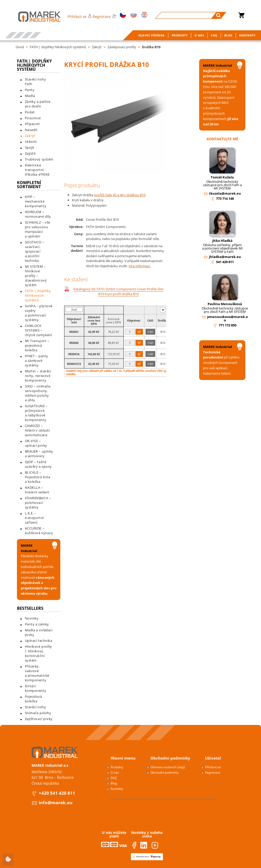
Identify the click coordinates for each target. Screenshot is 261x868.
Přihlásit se (79, 17)
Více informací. (140, 266)
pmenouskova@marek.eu (228, 318)
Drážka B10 (151, 47)
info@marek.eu (56, 802)
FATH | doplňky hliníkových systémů (58, 47)
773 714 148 (225, 198)
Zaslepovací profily (122, 47)
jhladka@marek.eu (225, 257)
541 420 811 (225, 262)
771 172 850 (228, 325)
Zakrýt (97, 47)
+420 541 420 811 (57, 793)
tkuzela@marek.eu (225, 193)
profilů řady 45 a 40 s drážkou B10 (120, 195)
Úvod (20, 47)
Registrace (104, 17)
